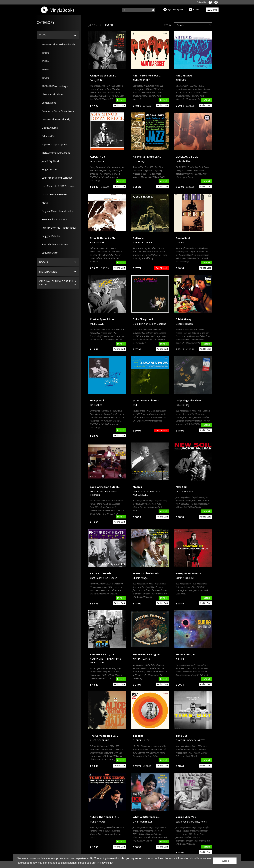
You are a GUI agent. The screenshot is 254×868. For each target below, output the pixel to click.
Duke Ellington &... (144, 319)
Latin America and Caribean (56, 178)
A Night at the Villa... (103, 75)
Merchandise (48, 272)
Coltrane (138, 238)
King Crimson (48, 169)
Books (43, 262)
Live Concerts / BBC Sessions (57, 186)
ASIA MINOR (97, 157)
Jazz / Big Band (49, 161)
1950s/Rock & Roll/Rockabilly (57, 44)
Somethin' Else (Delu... (104, 654)
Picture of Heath (100, 573)
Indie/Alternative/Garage (55, 153)
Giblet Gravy (184, 319)
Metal (44, 203)
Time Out (182, 736)
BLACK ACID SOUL (187, 157)
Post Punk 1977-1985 (53, 219)
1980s (44, 69)
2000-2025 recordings (53, 86)
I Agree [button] (225, 861)
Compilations (48, 103)
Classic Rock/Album (51, 94)
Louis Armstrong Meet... (105, 487)
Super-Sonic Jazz (186, 654)
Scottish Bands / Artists (54, 244)
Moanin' (138, 487)
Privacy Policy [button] (105, 863)
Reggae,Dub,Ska (50, 236)
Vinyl (43, 35)
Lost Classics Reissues (53, 194)
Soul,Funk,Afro (48, 253)
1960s (44, 53)
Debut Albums (48, 128)
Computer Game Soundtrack (57, 111)
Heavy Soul (97, 400)
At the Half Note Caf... (147, 157)
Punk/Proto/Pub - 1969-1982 (57, 228)
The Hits (138, 736)
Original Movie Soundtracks (56, 211)
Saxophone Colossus (189, 573)
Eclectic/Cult (47, 136)
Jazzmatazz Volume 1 (146, 400)
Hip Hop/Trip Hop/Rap (54, 144)
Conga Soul (183, 238)
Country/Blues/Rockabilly (55, 119)
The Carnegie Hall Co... (104, 736)
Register (179, 9)
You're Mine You (186, 817)
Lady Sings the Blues (189, 400)
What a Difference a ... (146, 817)
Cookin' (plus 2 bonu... (104, 319)
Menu (212, 10)
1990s (44, 78)
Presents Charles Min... (147, 573)
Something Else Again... (147, 654)
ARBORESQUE (184, 75)
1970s (44, 61)
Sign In (171, 9)
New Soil (181, 487)
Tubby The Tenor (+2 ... (104, 817)
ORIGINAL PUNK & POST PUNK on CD (58, 283)
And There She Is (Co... (147, 75)
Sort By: (168, 25)
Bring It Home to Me (103, 238)
